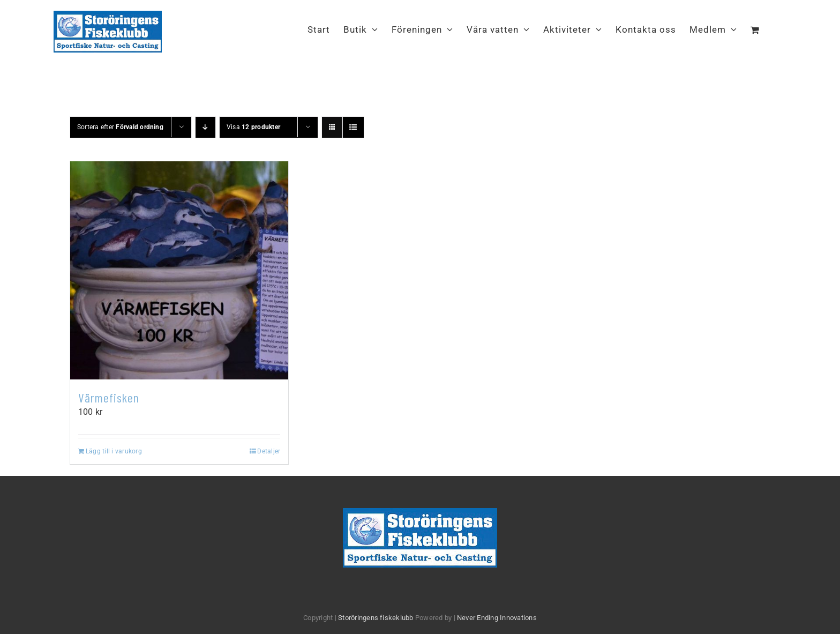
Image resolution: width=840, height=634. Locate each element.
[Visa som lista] (353, 127)
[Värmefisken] (179, 270)
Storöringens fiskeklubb (376, 618)
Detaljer (269, 451)
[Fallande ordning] (205, 127)
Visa (253, 127)
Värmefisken (109, 397)
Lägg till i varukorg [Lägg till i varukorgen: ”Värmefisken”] (114, 451)
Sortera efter (120, 127)
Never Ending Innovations (497, 618)
